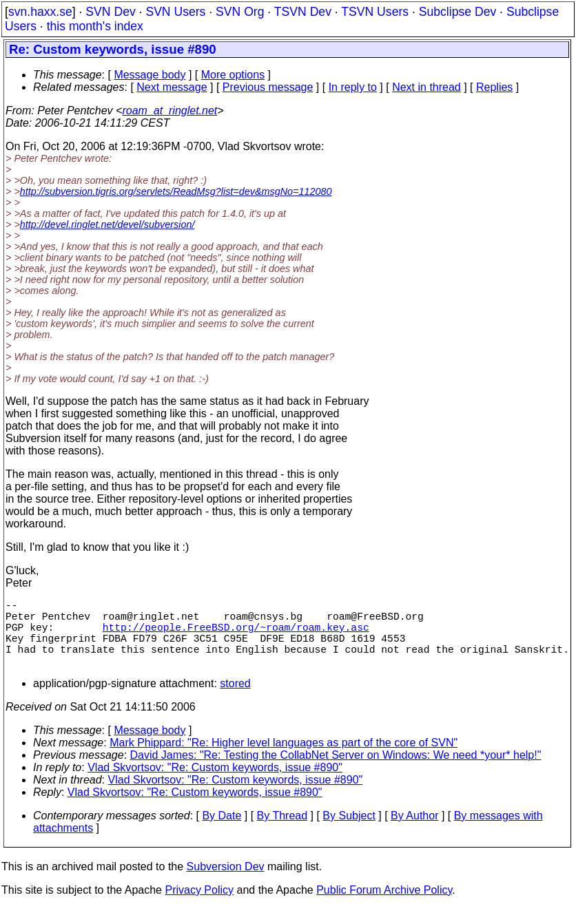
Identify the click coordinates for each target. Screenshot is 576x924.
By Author (414, 832)
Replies (494, 87)
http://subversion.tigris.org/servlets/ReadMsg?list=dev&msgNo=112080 (176, 191)
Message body (150, 75)
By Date (222, 832)
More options (233, 75)
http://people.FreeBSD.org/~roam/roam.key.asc (236, 635)
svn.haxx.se (40, 12)
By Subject (349, 832)
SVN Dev (110, 12)
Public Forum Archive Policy (384, 906)
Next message (172, 87)
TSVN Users (375, 12)
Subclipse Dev (457, 12)
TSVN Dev (303, 12)
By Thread (282, 832)
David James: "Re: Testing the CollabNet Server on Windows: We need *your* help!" (336, 771)
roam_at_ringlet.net (169, 111)
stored (235, 700)
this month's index (95, 26)
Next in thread (426, 87)
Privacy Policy (199, 906)
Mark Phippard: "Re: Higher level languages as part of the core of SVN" (284, 759)
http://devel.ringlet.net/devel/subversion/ (107, 224)
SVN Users (175, 12)
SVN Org (240, 12)
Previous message (268, 87)
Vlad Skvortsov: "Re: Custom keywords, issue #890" (215, 784)
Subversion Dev (226, 883)
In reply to (353, 87)
